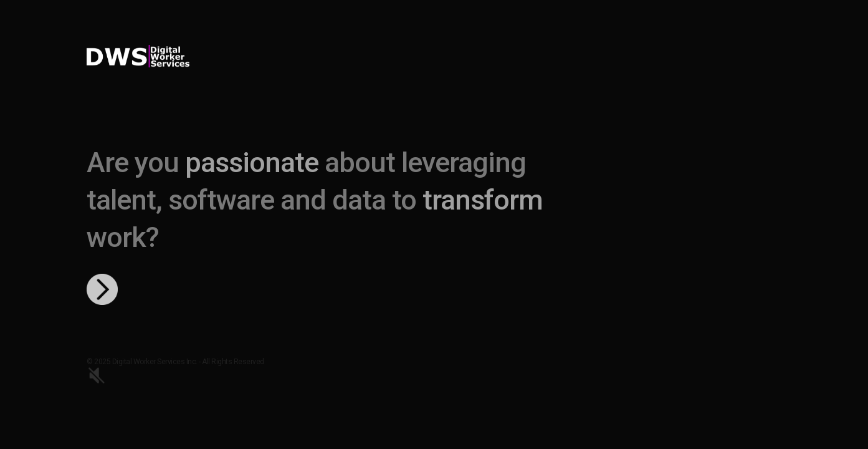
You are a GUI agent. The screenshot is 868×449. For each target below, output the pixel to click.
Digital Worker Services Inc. (156, 362)
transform (483, 200)
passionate (252, 162)
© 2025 (99, 362)
